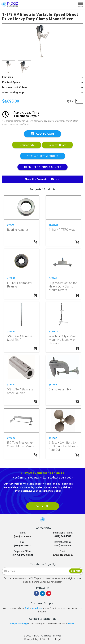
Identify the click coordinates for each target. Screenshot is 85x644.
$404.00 (11, 331)
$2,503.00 (53, 225)
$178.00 (53, 278)
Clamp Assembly (60, 389)
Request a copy (19, 624)
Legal (58, 639)
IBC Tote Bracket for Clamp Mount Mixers (21, 444)
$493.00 (11, 438)
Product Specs (11, 82)
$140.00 (53, 438)
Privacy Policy (31, 639)
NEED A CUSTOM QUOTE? (43, 156)
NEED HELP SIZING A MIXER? (43, 167)
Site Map (47, 639)
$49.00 (10, 225)
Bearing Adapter (18, 230)
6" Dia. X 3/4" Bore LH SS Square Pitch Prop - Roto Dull (63, 446)
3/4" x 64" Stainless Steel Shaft (20, 338)
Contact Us (43, 506)
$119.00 (11, 278)
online (71, 624)
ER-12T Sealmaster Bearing (20, 285)
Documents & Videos (15, 87)
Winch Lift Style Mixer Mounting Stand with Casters (63, 340)
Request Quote (57, 145)
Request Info (27, 145)
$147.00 (11, 385)
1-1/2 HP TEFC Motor (63, 230)
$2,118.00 (53, 331)
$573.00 (53, 385)
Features (8, 77)
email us (37, 608)
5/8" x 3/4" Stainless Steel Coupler (20, 391)
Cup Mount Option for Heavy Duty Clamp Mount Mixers (63, 286)
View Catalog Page (13, 93)
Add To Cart (43, 134)
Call (27, 608)
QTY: (71, 101)
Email (56, 179)
